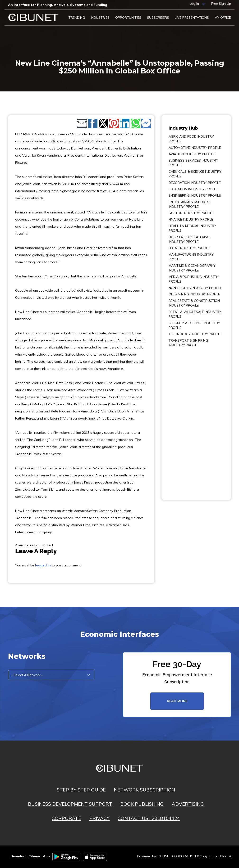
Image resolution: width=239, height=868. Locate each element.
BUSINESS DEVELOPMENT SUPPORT (70, 804)
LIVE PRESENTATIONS (192, 18)
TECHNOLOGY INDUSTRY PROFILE (195, 334)
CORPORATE (66, 818)
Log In (194, 4)
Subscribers (158, 18)
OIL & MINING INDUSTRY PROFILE (194, 294)
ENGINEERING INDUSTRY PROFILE (195, 195)
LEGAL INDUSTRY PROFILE (189, 248)
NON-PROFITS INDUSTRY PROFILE (195, 288)
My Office (223, 18)
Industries (100, 18)
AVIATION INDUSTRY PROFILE (192, 154)
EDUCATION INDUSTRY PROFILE (193, 189)
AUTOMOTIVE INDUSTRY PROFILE (195, 148)
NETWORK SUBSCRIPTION (144, 790)
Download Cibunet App (30, 856)
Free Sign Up (221, 4)
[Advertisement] (183, 420)
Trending (77, 18)
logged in (43, 565)
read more (177, 701)
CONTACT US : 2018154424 (149, 818)
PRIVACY (99, 818)
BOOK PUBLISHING (142, 804)
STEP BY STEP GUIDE (81, 790)
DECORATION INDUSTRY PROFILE (195, 183)
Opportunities (128, 18)
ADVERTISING (188, 804)
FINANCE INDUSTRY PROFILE (191, 219)
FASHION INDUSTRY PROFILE (191, 213)
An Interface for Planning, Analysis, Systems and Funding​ (58, 5)
